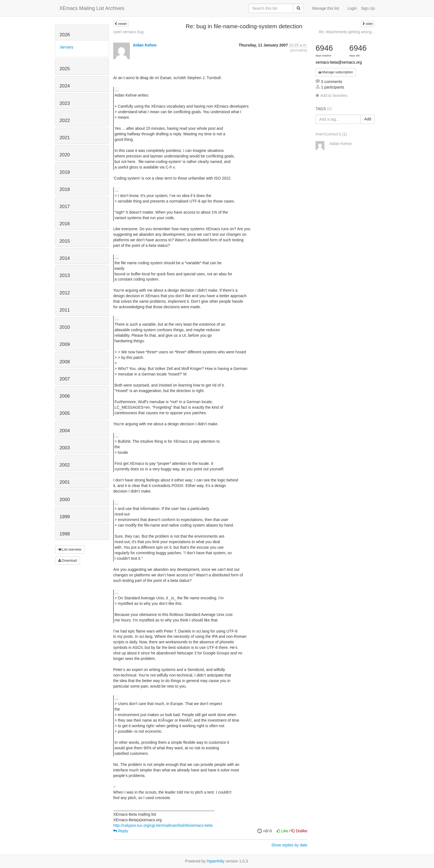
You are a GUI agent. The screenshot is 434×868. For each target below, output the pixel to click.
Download (68, 561)
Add (368, 119)
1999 (65, 517)
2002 (65, 465)
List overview (70, 550)
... (117, 89)
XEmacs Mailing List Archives (92, 8)
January (66, 47)
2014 (65, 258)
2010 (65, 327)
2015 (65, 241)
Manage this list (326, 8)
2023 (65, 103)
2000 (65, 500)
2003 (65, 448)
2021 (65, 138)
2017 (65, 207)
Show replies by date (289, 845)
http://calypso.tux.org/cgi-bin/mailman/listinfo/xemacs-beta (163, 825)
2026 (65, 35)
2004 (65, 431)
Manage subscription (336, 72)
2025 (65, 69)
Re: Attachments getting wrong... (347, 32)
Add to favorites (331, 95)
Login (352, 8)
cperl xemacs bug (128, 32)
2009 (65, 344)
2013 (65, 275)
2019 (65, 172)
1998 (65, 534)
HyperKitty (216, 861)
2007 (65, 379)
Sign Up (368, 8)
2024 (65, 86)
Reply (121, 831)
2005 (65, 413)
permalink (299, 50)
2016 (65, 224)
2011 (65, 310)
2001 (65, 482)
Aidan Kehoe (145, 45)
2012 (65, 293)
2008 (65, 362)
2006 (65, 396)
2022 (65, 121)
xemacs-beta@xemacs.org (339, 62)
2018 (65, 189)
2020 (65, 155)
